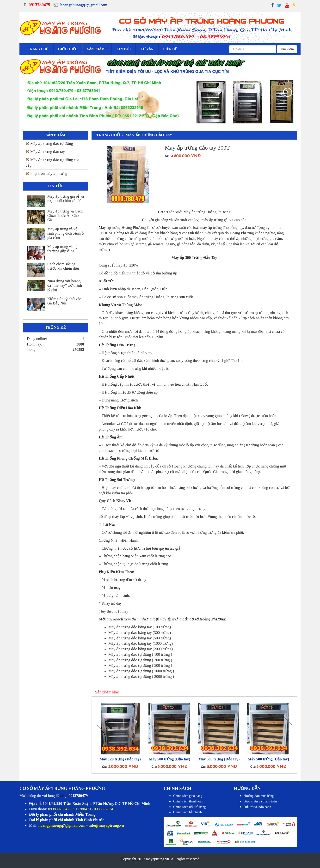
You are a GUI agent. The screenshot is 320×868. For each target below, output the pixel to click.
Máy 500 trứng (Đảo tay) (170, 759)
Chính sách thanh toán (188, 801)
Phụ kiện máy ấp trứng (46, 173)
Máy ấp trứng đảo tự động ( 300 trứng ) (140, 660)
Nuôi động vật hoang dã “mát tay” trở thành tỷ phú (65, 285)
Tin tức (124, 49)
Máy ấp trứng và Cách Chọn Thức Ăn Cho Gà (65, 215)
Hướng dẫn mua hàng (259, 796)
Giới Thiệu (68, 49)
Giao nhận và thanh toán (260, 801)
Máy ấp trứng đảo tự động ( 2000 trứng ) (141, 677)
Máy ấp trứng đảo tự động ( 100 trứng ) (140, 654)
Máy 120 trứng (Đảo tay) (120, 759)
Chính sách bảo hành (188, 812)
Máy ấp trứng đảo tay (45, 152)
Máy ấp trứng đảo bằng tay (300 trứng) (140, 633)
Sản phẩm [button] (97, 49)
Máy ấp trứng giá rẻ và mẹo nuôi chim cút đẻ (66, 198)
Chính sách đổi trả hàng (190, 807)
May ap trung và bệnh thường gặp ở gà (64, 249)
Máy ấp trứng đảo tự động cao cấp (52, 163)
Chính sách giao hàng (188, 796)
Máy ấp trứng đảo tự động (49, 143)
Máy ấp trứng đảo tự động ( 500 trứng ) (140, 665)
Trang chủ (38, 49)
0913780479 (39, 5)
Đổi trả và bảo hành (257, 807)
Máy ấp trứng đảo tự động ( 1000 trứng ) (141, 671)
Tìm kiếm (287, 49)
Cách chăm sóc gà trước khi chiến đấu (63, 266)
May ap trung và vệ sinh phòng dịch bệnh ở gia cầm (66, 233)
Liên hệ (170, 49)
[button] (28, 91)
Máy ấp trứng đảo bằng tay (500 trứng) (140, 638)
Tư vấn (147, 49)
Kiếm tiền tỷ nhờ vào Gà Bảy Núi (64, 301)
